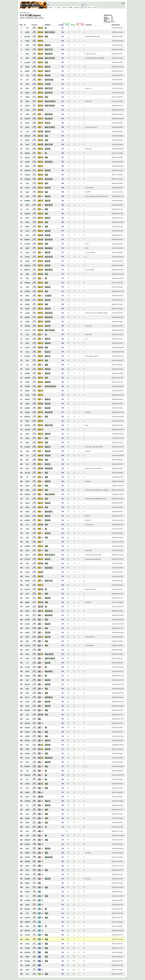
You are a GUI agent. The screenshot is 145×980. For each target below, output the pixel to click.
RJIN (27, 196)
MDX (27, 641)
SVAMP (27, 965)
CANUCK (27, 214)
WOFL (27, 296)
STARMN (27, 801)
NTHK (27, 628)
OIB (27, 132)
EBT (27, 974)
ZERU (27, 114)
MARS (27, 957)
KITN (27, 585)
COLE (27, 110)
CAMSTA (27, 408)
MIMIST (27, 602)
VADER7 (27, 386)
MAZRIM (27, 378)
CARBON (27, 179)
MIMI (27, 274)
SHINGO (27, 676)
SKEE (27, 192)
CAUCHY (27, 723)
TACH (27, 529)
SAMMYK (27, 520)
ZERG (27, 101)
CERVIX (27, 106)
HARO (27, 650)
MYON (27, 369)
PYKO (27, 615)
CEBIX (27, 261)
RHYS (27, 218)
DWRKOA (27, 270)
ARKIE (27, 41)
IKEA (27, 278)
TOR (27, 533)
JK (27, 896)
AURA (27, 490)
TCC (27, 525)
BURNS (27, 300)
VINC (27, 563)
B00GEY (27, 317)
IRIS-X (27, 654)
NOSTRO (27, 356)
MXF (27, 831)
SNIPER (27, 861)
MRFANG (27, 417)
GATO (27, 550)
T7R (27, 499)
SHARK (27, 818)
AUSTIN (27, 257)
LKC (27, 913)
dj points (77, 7)
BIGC (27, 58)
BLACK (27, 347)
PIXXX (27, 611)
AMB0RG (27, 546)
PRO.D (27, 222)
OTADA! (27, 732)
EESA (27, 442)
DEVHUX (27, 931)
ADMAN (27, 892)
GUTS (27, 970)
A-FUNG (27, 667)
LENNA (27, 784)
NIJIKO (27, 503)
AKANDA (27, 844)
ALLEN (27, 313)
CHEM (27, 322)
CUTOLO (27, 559)
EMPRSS (27, 494)
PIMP (27, 45)
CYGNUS (27, 244)
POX (27, 745)
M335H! (27, 391)
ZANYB (27, 309)
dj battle (70, 7)
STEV (27, 926)
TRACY (27, 555)
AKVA (27, 827)
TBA (27, 771)
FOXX (27, 451)
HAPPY (27, 123)
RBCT (27, 421)
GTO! (27, 335)
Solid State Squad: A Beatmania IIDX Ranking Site (33, 5)
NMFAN (27, 581)
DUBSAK (27, 239)
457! (27, 209)
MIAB (27, 438)
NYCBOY (27, 447)
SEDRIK (27, 922)
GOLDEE (27, 728)
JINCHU (27, 304)
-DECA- (27, 339)
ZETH (27, 870)
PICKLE (27, 157)
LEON (27, 395)
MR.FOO (27, 684)
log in (123, 3)
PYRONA (27, 961)
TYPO (27, 287)
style (59, 7)
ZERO (27, 404)
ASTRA (27, 944)
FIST (27, 360)
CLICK (27, 702)
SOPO (27, 205)
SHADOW (27, 170)
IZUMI (27, 382)
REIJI (27, 235)
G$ (27, 805)
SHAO (27, 468)
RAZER (27, 412)
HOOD (27, 32)
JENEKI (27, 853)
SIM (27, 75)
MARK (27, 248)
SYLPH (27, 516)
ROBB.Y (27, 883)
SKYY (27, 594)
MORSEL (27, 766)
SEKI (27, 887)
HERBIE (27, 373)
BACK (27, 598)
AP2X (27, 54)
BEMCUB (27, 265)
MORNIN (27, 879)
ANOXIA (27, 753)
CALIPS (27, 935)
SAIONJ (27, 948)
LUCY (27, 788)
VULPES (27, 857)
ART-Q (27, 49)
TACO (27, 719)
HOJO (27, 252)
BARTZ (27, 140)
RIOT (27, 460)
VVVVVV (27, 330)
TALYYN (27, 645)
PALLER (27, 473)
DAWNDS (27, 201)
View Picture (87, 192)
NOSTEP (27, 918)
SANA (27, 658)
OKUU (27, 481)
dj (55, 7)
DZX (27, 464)
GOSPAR (27, 900)
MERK (27, 227)
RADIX (27, 874)
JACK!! (27, 866)
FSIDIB (27, 736)
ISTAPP (27, 633)
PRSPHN (27, 283)
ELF (27, 779)
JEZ (27, 455)
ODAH (27, 905)
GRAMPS (27, 710)
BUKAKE (27, 36)
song (50, 7)
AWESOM (27, 840)
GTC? (27, 231)
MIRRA (27, 166)
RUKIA (27, 939)
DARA (27, 434)
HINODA (27, 153)
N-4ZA (27, 706)
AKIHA (27, 127)
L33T (27, 80)
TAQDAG (27, 175)
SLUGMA (27, 62)
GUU (27, 183)
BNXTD (27, 792)
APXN (27, 144)
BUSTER (27, 425)
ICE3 (27, 814)
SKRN (27, 671)
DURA (27, 823)
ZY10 (27, 568)
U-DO (27, 352)
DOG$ (27, 486)
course (64, 7)
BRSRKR (27, 909)
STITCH (27, 188)
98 (27, 477)
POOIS (27, 512)
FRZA (27, 693)
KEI (27, 365)
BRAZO (27, 93)
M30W (27, 749)
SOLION (27, 624)
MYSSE (27, 162)
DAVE (27, 836)
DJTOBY (27, 291)
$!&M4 (27, 607)
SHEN (27, 637)
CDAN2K (27, 326)
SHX (27, 680)
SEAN (27, 758)
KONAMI (27, 119)
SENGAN (27, 775)
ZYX (27, 28)
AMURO (27, 399)
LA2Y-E (27, 572)
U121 (27, 715)
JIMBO (27, 67)
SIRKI (27, 507)
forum (90, 7)
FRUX (27, 84)
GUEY (27, 88)
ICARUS (27, 430)
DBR (27, 689)
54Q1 (27, 343)
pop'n (95, 7)
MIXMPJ (27, 71)
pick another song (25, 12)
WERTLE (27, 136)
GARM (27, 97)
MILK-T (27, 697)
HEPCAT (27, 589)
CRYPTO (27, 741)
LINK (27, 538)
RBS (27, 542)
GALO (27, 576)
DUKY (27, 797)
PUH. (27, 762)
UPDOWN (27, 952)
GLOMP (27, 620)
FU (27, 663)
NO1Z (27, 848)
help (85, 7)
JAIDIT (27, 810)
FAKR (27, 149)
